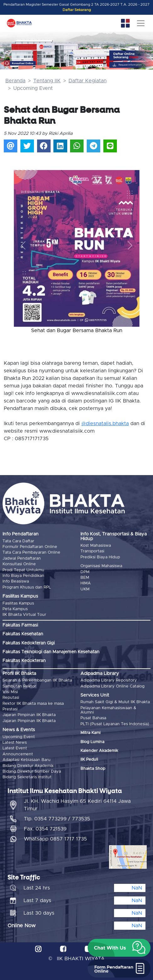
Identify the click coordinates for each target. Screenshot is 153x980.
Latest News (15, 743)
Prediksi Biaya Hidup (100, 557)
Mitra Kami (90, 733)
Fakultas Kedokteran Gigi (29, 643)
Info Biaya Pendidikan (23, 576)
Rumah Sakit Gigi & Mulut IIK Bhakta (115, 702)
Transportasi (92, 551)
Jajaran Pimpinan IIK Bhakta (29, 715)
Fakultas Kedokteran (24, 661)
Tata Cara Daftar (18, 541)
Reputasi (11, 698)
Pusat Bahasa (93, 718)
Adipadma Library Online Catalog (112, 686)
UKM (85, 589)
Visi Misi (10, 692)
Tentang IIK (47, 81)
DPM (85, 572)
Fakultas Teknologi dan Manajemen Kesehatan (51, 652)
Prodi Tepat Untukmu (23, 570)
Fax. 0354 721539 (45, 829)
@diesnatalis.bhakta (105, 424)
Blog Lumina (92, 742)
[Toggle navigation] (141, 23)
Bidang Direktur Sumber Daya (32, 772)
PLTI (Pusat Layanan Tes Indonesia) (115, 724)
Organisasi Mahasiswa (101, 566)
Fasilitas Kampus (18, 603)
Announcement (18, 754)
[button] (23, 245)
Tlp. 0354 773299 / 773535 (57, 819)
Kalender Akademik (99, 751)
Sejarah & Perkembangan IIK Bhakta (37, 680)
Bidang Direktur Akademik (28, 766)
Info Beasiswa (16, 581)
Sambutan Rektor (19, 686)
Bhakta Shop (93, 769)
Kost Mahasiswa (96, 546)
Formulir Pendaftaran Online (30, 547)
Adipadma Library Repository (109, 680)
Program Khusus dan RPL (27, 587)
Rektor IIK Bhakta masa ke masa (33, 704)
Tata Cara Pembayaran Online (31, 553)
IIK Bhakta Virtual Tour (24, 615)
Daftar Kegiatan (87, 81)
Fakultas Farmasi (20, 625)
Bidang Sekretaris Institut (27, 777)
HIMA (86, 583)
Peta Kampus (15, 609)
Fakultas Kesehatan (23, 634)
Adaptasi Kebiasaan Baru (27, 760)
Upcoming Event (19, 737)
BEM (85, 578)
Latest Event (15, 748)
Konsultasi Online (19, 564)
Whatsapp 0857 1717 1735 (55, 839)
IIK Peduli (89, 760)
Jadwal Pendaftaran (22, 558)
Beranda (15, 81)
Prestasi (10, 709)
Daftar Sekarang (77, 10)
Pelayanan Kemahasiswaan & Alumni (108, 710)
